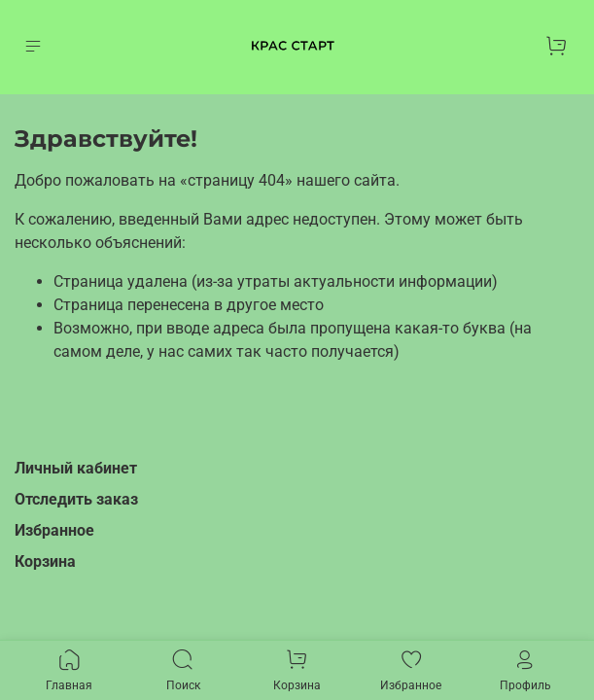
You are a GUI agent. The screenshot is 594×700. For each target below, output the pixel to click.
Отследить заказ (76, 499)
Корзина (45, 561)
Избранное (54, 530)
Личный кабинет (76, 468)
